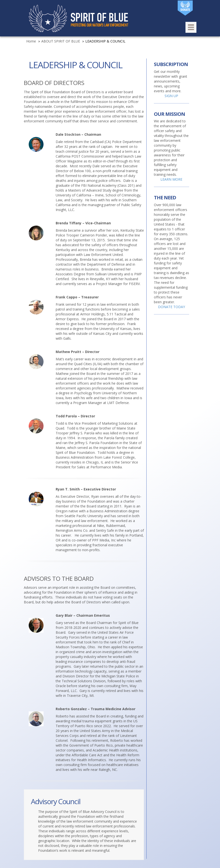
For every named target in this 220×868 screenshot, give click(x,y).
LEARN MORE (171, 179)
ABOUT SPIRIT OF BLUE (61, 41)
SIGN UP (171, 96)
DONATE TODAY (172, 307)
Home (31, 41)
